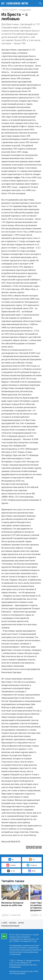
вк (11, 859)
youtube (11, 865)
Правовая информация (10, 926)
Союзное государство (10, 10)
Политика (34, 915)
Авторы (21, 923)
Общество (6, 915)
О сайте (4, 923)
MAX (32, 871)
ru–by (11, 871)
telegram (32, 865)
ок (32, 859)
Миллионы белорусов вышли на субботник (12, 904)
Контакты (13, 923)
